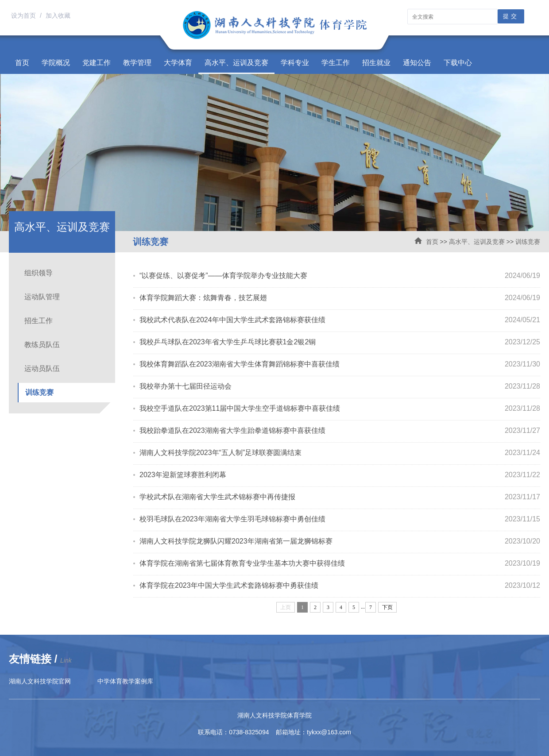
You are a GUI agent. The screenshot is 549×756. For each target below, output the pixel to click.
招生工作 (39, 321)
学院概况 (56, 63)
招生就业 (376, 63)
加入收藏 (58, 15)
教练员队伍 (42, 345)
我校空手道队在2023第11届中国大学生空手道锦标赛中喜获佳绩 (240, 408)
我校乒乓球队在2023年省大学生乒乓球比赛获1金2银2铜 (228, 342)
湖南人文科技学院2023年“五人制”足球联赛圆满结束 (220, 453)
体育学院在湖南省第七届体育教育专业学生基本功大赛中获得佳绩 (242, 563)
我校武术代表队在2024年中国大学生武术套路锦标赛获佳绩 (232, 320)
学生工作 (336, 63)
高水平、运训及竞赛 (236, 63)
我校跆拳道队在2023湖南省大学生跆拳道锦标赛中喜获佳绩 (232, 430)
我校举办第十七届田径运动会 (186, 386)
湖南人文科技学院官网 (40, 681)
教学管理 (137, 63)
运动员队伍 (42, 368)
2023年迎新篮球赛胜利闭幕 (183, 475)
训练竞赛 (528, 242)
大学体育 (178, 63)
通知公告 (417, 63)
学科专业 (295, 63)
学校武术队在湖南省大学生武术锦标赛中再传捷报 (217, 497)
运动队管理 (42, 297)
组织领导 (39, 273)
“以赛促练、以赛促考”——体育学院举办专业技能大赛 (223, 276)
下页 (387, 607)
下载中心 (458, 63)
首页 (22, 63)
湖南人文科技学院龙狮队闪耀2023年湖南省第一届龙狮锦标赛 (236, 541)
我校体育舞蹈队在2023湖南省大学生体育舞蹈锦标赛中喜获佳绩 (240, 364)
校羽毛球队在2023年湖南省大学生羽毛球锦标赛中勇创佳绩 (232, 519)
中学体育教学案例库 (125, 681)
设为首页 (24, 15)
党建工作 (97, 63)
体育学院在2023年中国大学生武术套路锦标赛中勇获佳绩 (229, 585)
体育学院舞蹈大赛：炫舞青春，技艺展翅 (203, 298)
